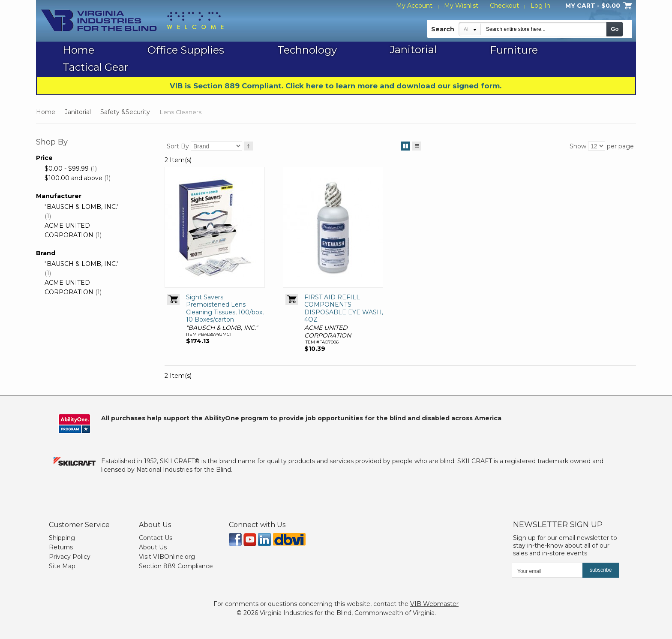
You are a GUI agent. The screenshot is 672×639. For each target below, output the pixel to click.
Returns (61, 547)
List (417, 145)
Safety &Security (125, 112)
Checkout (504, 6)
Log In (540, 6)
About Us (153, 547)
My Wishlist (461, 6)
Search (443, 29)
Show (578, 146)
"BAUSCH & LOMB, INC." (82, 207)
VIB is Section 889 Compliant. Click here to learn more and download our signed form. (336, 86)
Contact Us (156, 538)
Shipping (62, 538)
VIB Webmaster (434, 604)
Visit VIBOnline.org (167, 557)
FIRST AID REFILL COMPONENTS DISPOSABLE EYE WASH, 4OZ (344, 309)
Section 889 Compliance (176, 566)
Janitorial (78, 112)
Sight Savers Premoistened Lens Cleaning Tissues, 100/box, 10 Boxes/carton (225, 309)
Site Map (62, 566)
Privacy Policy (70, 557)
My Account (414, 6)
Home (46, 112)
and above (73, 178)
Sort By (178, 146)
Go (615, 29)
